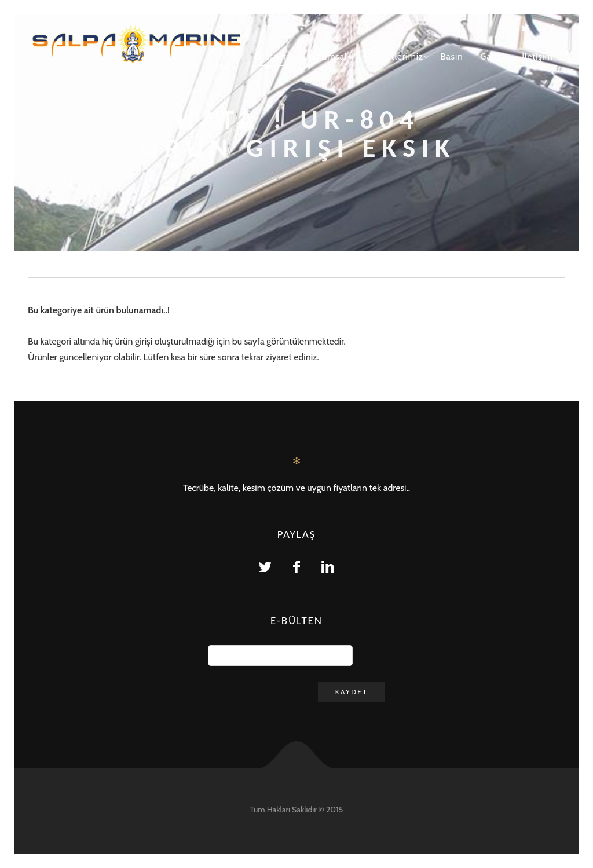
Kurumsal (328, 57)
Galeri (492, 57)
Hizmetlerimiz (394, 57)
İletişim (537, 57)
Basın (452, 57)
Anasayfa (272, 57)
